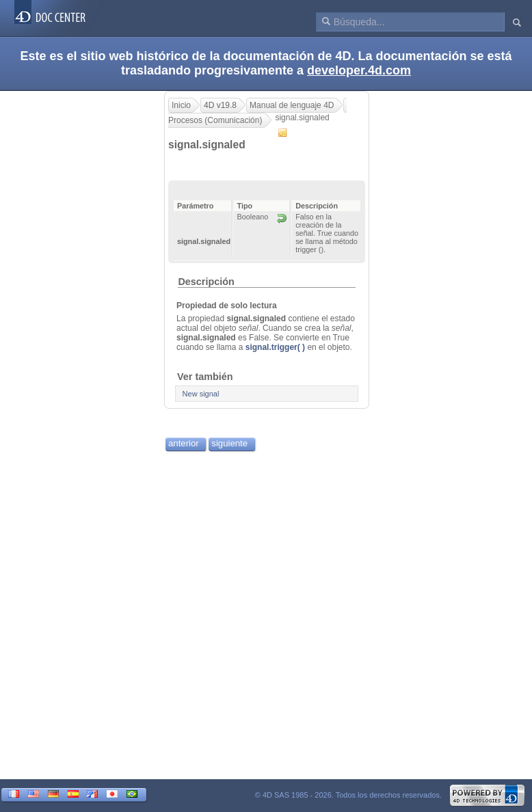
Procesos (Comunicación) (215, 120)
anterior (184, 443)
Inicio (181, 105)
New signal (201, 394)
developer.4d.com (359, 70)
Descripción (206, 282)
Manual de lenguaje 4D (292, 105)
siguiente (229, 443)
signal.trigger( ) (275, 347)
